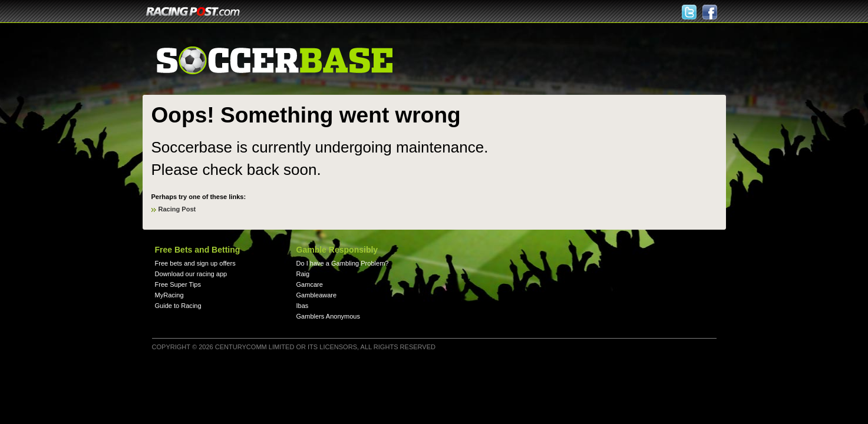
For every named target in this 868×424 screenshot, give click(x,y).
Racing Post (177, 209)
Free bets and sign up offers (195, 263)
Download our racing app (191, 274)
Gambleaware (317, 295)
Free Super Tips (178, 284)
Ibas (303, 306)
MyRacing (169, 295)
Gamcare (310, 284)
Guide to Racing (178, 306)
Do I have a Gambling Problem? (343, 263)
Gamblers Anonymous (329, 316)
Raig (303, 274)
